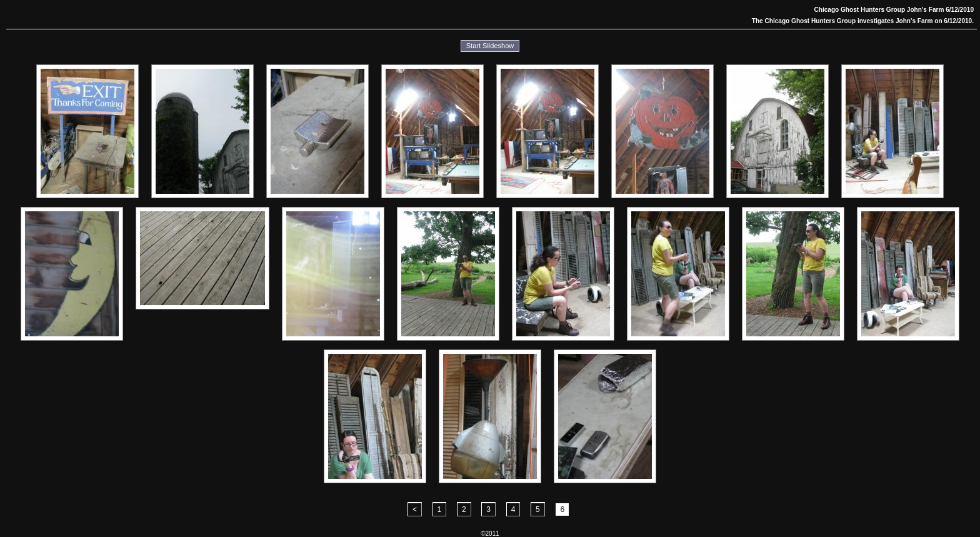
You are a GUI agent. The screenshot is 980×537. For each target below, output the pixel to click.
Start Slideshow (490, 46)
